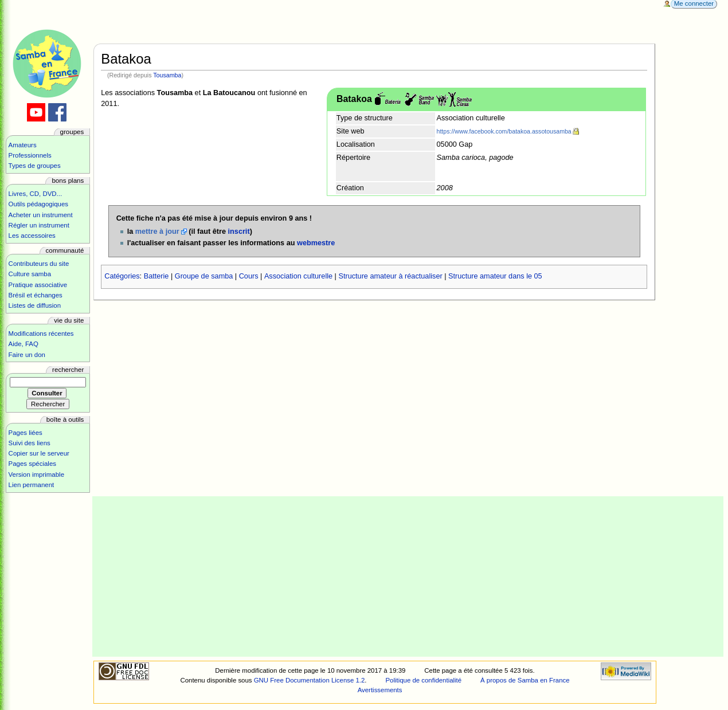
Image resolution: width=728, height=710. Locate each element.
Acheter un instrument (41, 215)
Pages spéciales (32, 464)
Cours (249, 276)
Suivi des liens (30, 443)
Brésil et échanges (36, 295)
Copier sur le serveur (39, 453)
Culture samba (30, 274)
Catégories (122, 276)
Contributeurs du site (39, 264)
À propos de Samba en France (525, 680)
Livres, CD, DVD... (36, 194)
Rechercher (68, 370)
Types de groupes (35, 166)
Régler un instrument (39, 225)
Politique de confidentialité (423, 680)
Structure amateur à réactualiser (390, 276)
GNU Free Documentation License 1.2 (310, 680)
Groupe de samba (204, 276)
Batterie (156, 276)
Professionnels (30, 155)
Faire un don (27, 355)
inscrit (239, 232)
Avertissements (380, 690)
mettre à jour (157, 232)
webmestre (316, 243)
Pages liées (26, 433)
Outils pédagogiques (38, 204)
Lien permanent (32, 485)
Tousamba (167, 75)
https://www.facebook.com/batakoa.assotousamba (504, 131)
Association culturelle (298, 276)
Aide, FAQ (24, 344)
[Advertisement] (408, 576)
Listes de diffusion (35, 305)
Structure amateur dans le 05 (495, 276)
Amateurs (23, 145)
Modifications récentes (41, 334)
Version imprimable (36, 474)
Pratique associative (38, 285)
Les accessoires (32, 236)
